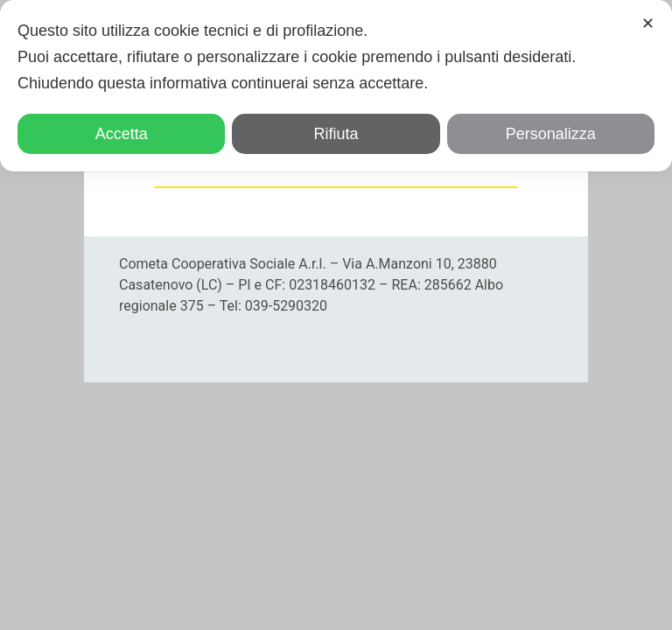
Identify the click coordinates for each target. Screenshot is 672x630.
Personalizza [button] (551, 134)
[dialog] (336, 86)
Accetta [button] (122, 134)
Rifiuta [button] (336, 134)
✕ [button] (648, 24)
